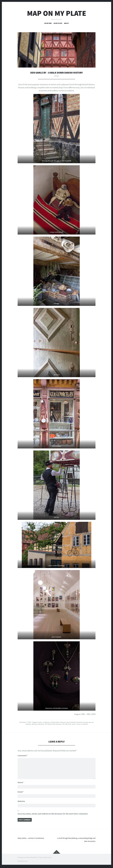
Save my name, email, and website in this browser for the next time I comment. (53, 814)
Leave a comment (82, 724)
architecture (47, 722)
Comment (23, 755)
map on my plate (57, 13)
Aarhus (40, 722)
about (66, 23)
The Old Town (67, 724)
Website (21, 801)
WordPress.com (23, 862)
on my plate (58, 23)
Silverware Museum (38, 724)
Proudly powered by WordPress (28, 859)
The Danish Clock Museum (53, 724)
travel (74, 724)
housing (85, 722)
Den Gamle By (71, 722)
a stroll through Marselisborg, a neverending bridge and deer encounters (77, 841)
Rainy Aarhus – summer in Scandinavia (34, 839)
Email (21, 791)
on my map (48, 23)
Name (21, 781)
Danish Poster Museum (58, 722)
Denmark (79, 722)
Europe (57, 76)
